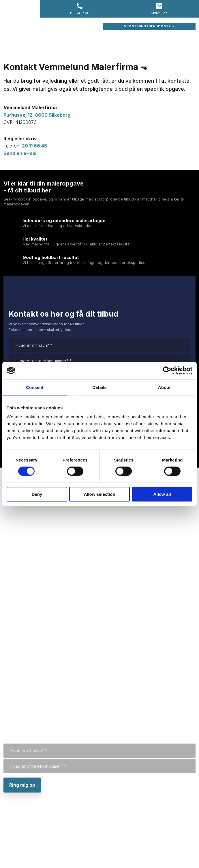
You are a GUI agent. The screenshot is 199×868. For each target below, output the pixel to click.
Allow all (162, 494)
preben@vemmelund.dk (31, 532)
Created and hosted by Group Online (162, 858)
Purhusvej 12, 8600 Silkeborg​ (37, 115)
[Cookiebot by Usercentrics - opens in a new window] (167, 370)
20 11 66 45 (34, 146)
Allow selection (99, 494)
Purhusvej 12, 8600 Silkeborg (37, 836)
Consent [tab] (35, 387)
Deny (37, 494)
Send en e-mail (20, 153)
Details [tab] (99, 387)
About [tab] (164, 387)
